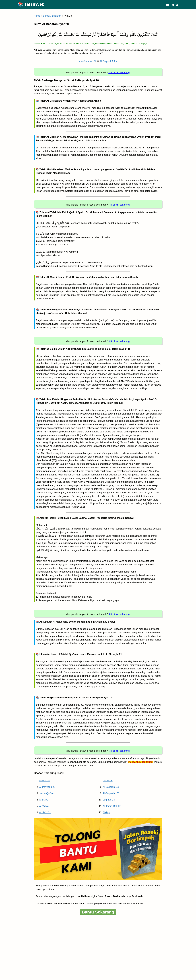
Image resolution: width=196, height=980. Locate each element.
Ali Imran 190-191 (112, 806)
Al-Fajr (106, 812)
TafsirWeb (34, 4)
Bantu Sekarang (98, 912)
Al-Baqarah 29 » (108, 61)
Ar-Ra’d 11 (45, 812)
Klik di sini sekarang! (119, 72)
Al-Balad (44, 800)
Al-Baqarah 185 (111, 787)
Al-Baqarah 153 (111, 793)
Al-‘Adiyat (44, 806)
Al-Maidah (45, 781)
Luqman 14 (109, 800)
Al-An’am (108, 781)
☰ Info (172, 5)
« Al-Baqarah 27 (88, 61)
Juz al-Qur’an (46, 793)
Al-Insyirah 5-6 (47, 787)
